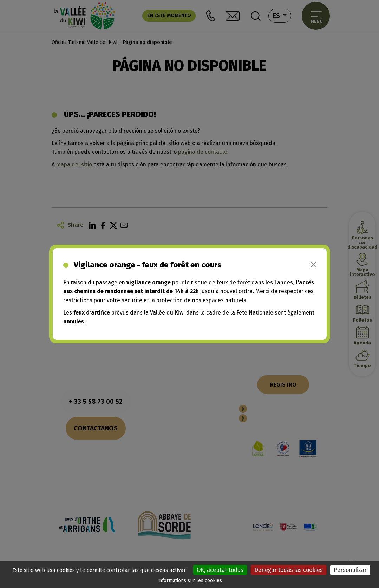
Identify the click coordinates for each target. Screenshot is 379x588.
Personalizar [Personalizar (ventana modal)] (350, 570)
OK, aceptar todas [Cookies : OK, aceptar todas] (220, 570)
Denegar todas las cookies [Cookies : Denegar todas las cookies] (289, 570)
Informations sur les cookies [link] (190, 580)
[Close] (313, 265)
